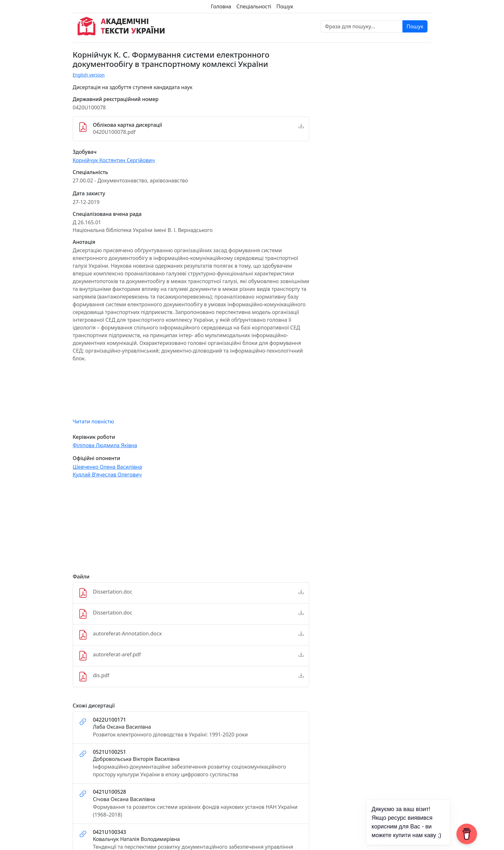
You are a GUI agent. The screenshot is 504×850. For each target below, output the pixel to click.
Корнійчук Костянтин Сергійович (114, 160)
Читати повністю (93, 421)
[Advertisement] (191, 529)
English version (89, 75)
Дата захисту (89, 194)
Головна (221, 6)
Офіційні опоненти (96, 458)
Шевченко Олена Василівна (107, 467)
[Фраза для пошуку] (362, 26)
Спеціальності (254, 6)
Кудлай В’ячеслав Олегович (107, 475)
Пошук (285, 6)
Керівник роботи (94, 437)
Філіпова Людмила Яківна (105, 445)
